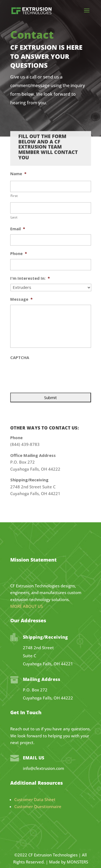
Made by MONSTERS (69, 862)
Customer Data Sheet (35, 799)
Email (18, 202)
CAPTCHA (20, 331)
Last (14, 190)
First (14, 169)
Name (18, 147)
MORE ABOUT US (27, 606)
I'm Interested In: (30, 251)
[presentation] (51, 347)
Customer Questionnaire (38, 806)
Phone (19, 227)
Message (21, 272)
